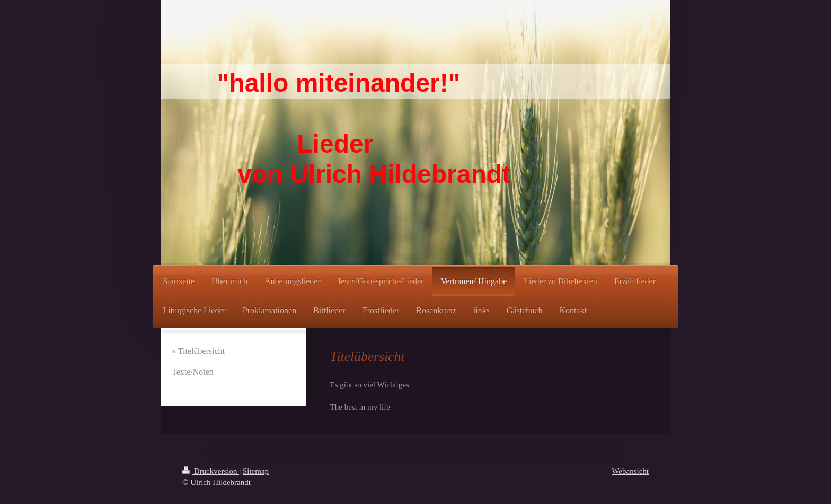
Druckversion (211, 471)
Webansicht (630, 471)
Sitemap (256, 471)
